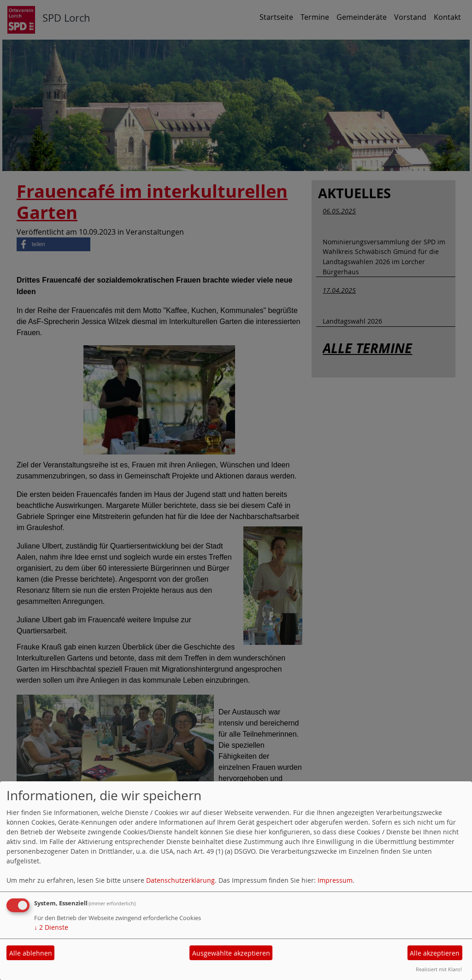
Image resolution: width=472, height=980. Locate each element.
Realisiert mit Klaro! (439, 969)
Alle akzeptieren (435, 953)
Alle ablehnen (31, 953)
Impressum (335, 880)
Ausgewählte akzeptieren (231, 953)
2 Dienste (51, 927)
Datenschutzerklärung (180, 880)
